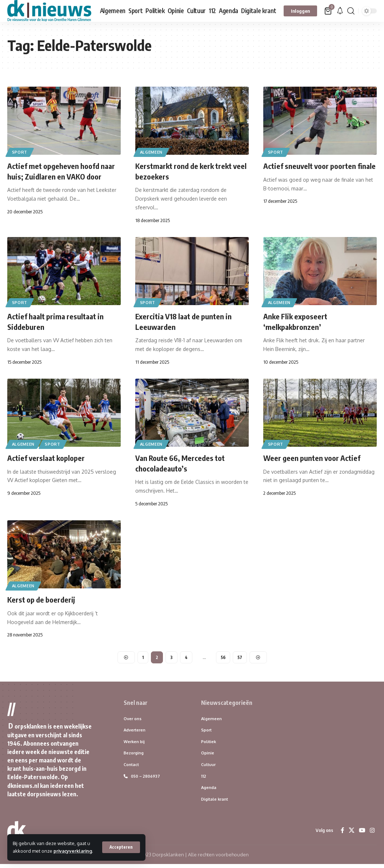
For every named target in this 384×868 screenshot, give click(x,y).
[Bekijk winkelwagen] (329, 11)
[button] (121, 843)
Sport (20, 152)
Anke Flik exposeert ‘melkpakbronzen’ (297, 323)
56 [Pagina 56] (223, 659)
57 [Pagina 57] (240, 659)
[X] (352, 834)
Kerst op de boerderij (43, 601)
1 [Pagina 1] (143, 659)
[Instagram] (372, 834)
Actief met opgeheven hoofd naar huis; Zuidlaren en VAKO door (56, 176)
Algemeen (152, 152)
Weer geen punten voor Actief (315, 459)
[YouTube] (362, 834)
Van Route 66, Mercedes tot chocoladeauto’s (183, 465)
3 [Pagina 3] (171, 659)
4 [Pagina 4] (186, 659)
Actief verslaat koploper (49, 459)
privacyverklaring (33, 851)
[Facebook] (343, 834)
